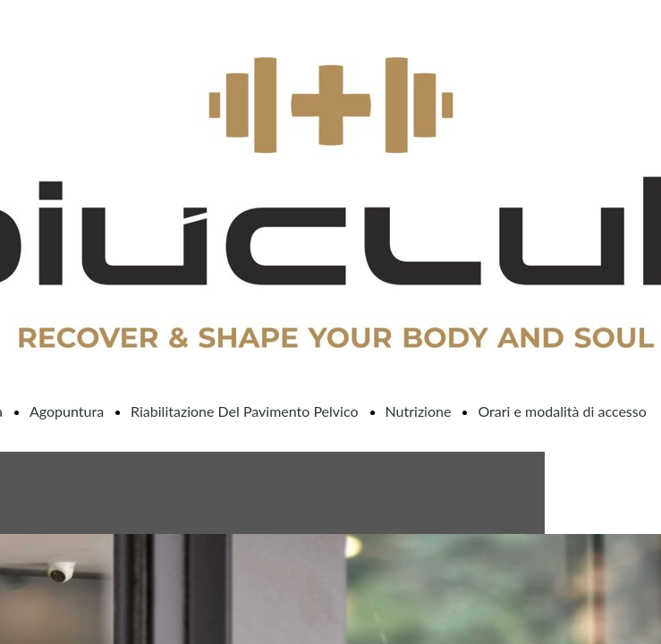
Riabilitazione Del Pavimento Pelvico (244, 411)
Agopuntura (67, 411)
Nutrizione (419, 411)
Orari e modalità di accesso (562, 411)
